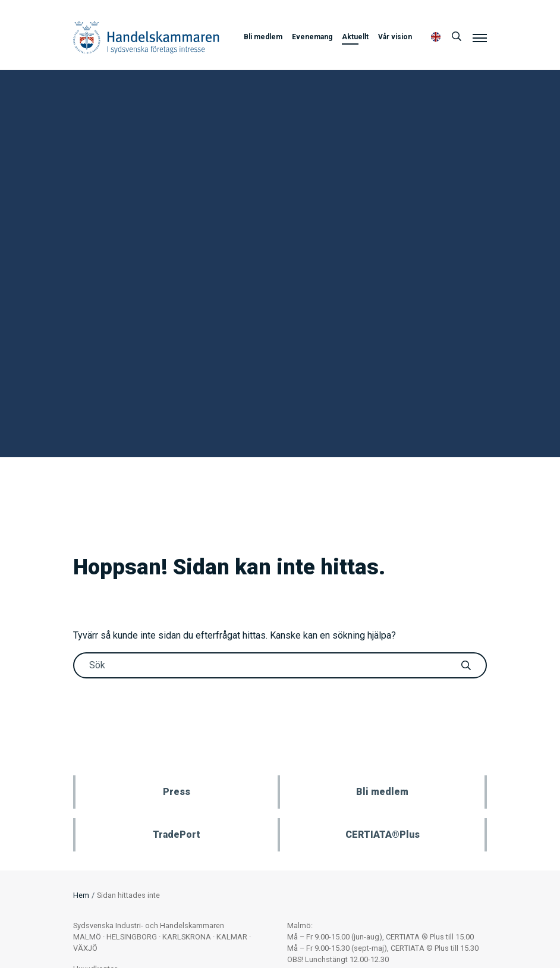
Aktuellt (355, 37)
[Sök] (457, 37)
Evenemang (312, 37)
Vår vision (395, 37)
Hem (81, 895)
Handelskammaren (146, 37)
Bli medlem (263, 37)
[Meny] (480, 37)
